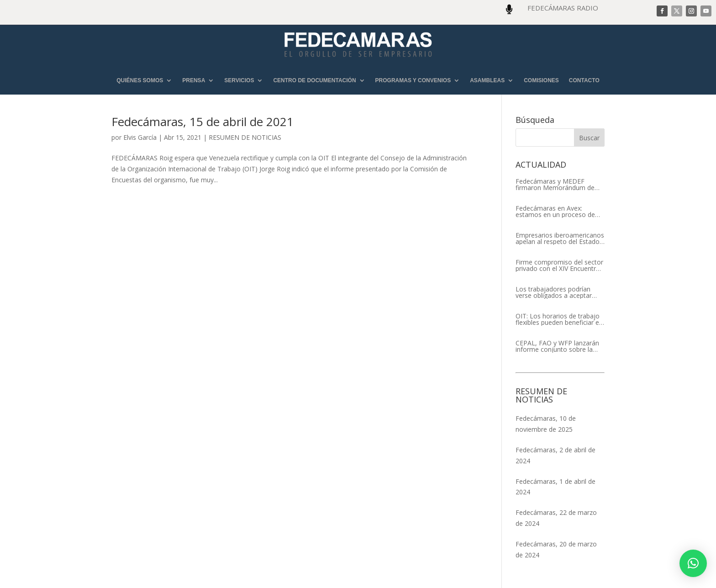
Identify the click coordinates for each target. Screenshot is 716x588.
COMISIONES (541, 81)
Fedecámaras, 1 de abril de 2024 (555, 487)
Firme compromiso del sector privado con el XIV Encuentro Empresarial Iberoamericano (559, 265)
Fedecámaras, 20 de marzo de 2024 (556, 549)
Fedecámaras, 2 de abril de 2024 (555, 455)
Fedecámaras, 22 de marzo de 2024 (556, 518)
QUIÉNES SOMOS (140, 81)
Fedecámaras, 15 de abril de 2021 (203, 122)
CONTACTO (584, 81)
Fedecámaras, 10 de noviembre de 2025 (546, 424)
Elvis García (140, 137)
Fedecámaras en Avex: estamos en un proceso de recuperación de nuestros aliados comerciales (555, 212)
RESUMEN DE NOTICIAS (245, 137)
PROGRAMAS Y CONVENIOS (413, 81)
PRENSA (194, 81)
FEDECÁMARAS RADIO (563, 8)
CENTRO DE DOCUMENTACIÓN (314, 81)
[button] (693, 563)
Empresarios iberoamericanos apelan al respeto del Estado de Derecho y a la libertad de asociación (560, 238)
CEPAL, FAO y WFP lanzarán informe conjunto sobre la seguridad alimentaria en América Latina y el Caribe (557, 346)
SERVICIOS (239, 81)
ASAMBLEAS (487, 81)
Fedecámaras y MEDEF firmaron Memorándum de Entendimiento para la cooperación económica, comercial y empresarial (555, 185)
